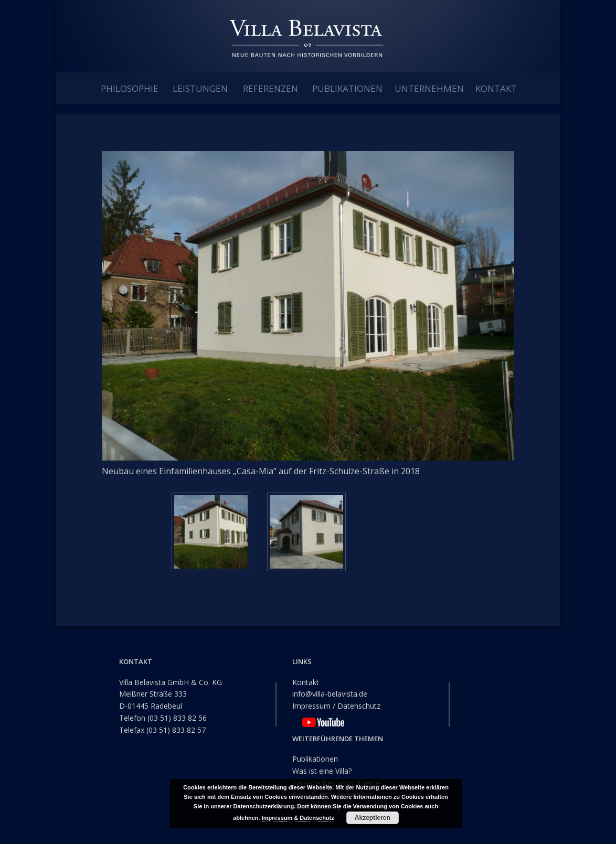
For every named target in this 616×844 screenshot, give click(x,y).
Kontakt (306, 682)
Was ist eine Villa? (322, 770)
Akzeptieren (373, 818)
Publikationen (315, 759)
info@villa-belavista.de (330, 694)
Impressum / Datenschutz (336, 706)
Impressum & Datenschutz (298, 818)
